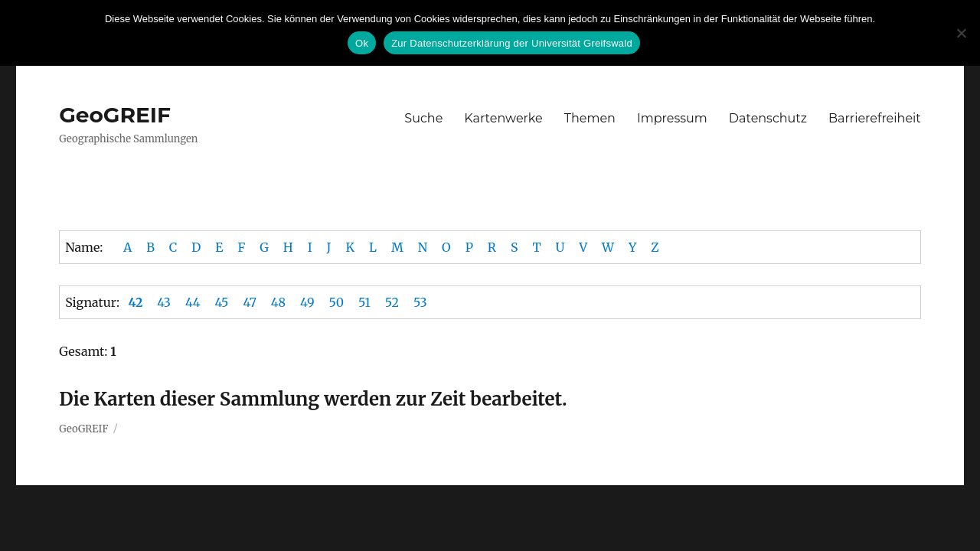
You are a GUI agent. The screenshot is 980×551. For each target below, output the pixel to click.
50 (336, 302)
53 (420, 302)
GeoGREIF (115, 115)
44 (193, 302)
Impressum (672, 118)
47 (249, 302)
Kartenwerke (503, 118)
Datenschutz (768, 118)
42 (135, 302)
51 (364, 302)
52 (392, 302)
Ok (362, 43)
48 (278, 302)
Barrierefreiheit (875, 118)
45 (222, 302)
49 (307, 302)
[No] (961, 33)
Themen (590, 118)
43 (164, 302)
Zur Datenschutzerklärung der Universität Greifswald (512, 43)
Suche (423, 118)
